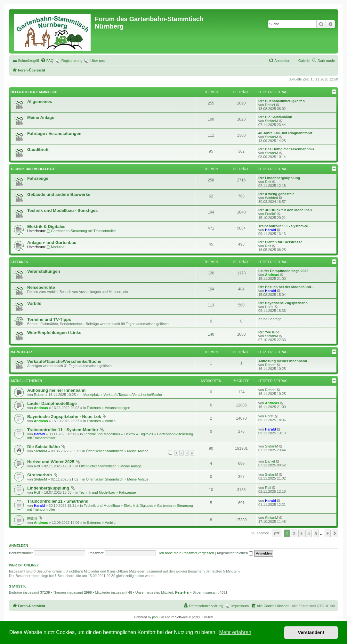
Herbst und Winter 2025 (51, 462)
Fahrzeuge (38, 178)
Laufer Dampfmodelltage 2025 (283, 271)
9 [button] (328, 533)
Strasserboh (40, 475)
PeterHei (182, 592)
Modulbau (56, 247)
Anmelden (19, 546)
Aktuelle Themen (26, 381)
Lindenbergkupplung (48, 488)
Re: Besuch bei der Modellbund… (286, 287)
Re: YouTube (269, 332)
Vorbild (34, 303)
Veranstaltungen (44, 271)
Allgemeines (40, 101)
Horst (269, 307)
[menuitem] (47, 61)
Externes (19, 262)
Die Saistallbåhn (44, 447)
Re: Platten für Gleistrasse (280, 242)
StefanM (272, 121)
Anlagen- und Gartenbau (52, 243)
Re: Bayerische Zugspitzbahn (283, 303)
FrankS (271, 214)
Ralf (268, 182)
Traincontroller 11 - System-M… (285, 226)
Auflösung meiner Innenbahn (283, 361)
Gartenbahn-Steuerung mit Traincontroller (81, 231)
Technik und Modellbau (32, 169)
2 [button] (294, 533)
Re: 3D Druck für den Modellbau (285, 210)
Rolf (37, 492)
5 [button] (316, 533)
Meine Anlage (41, 117)
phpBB (157, 617)
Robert (270, 365)
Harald (270, 230)
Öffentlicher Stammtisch (34, 92)
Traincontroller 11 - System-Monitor (63, 430)
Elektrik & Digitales (46, 226)
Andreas (272, 275)
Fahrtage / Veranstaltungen (54, 134)
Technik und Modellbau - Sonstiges (62, 210)
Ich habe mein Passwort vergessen (187, 553)
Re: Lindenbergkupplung (279, 178)
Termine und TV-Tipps (49, 319)
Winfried (271, 198)
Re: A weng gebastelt (276, 194)
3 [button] (301, 533)
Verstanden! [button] (311, 632)
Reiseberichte (41, 287)
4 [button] (308, 533)
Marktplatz (21, 352)
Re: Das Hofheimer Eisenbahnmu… (288, 149)
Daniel (270, 105)
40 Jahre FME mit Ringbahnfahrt (285, 133)
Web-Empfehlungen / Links (54, 333)
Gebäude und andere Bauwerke (59, 194)
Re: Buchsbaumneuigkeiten (282, 101)
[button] (277, 533)
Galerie (304, 61)
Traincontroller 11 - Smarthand (58, 501)
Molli (32, 518)
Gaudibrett (38, 150)
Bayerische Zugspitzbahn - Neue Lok (64, 417)
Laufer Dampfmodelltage (52, 403)
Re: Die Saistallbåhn (275, 117)
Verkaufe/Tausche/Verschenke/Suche (64, 361)
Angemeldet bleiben (235, 553)
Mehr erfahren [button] (235, 632)
